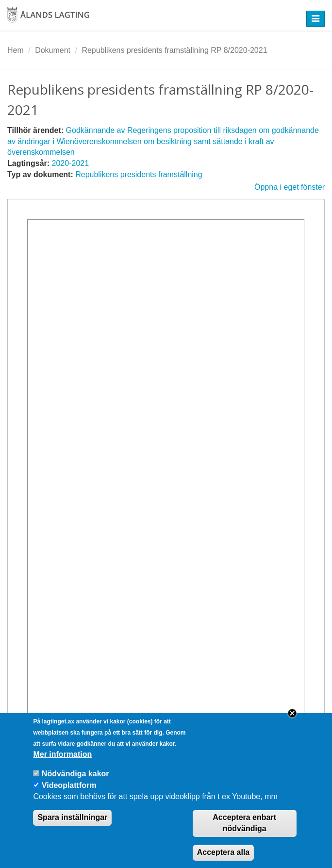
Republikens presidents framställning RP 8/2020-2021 (174, 50)
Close (292, 724)
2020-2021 (71, 163)
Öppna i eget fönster (290, 187)
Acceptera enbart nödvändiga (244, 834)
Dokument (53, 50)
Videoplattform (69, 796)
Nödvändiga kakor (75, 784)
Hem (16, 50)
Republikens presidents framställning (139, 174)
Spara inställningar (72, 828)
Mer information (62, 765)
